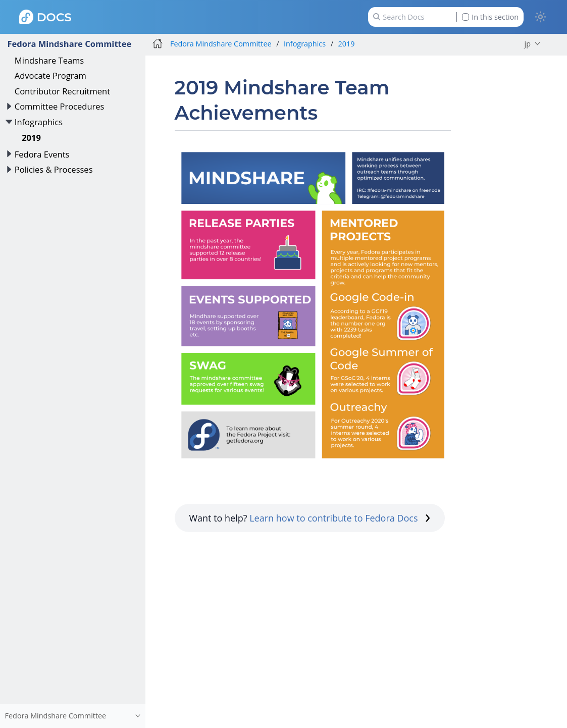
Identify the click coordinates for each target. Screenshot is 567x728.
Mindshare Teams (49, 60)
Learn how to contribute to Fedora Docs (340, 518)
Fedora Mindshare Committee (69, 44)
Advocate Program (50, 75)
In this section (490, 17)
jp (528, 44)
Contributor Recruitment (62, 91)
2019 (31, 138)
